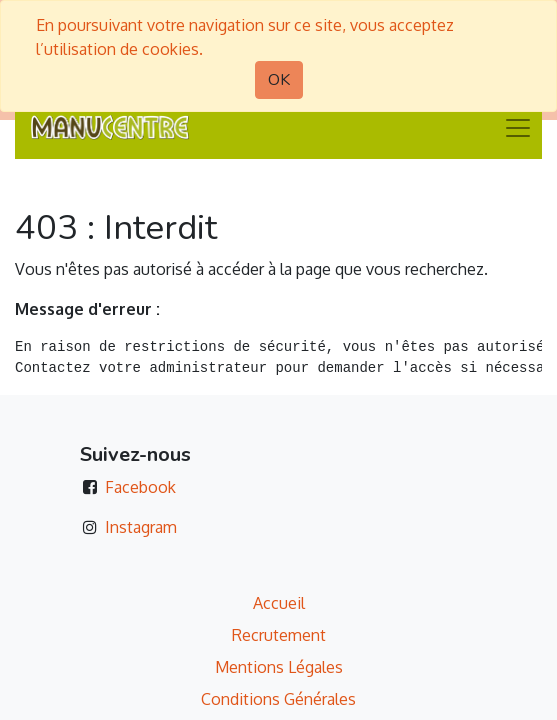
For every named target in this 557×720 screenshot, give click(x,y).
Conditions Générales (278, 699)
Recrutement (279, 635)
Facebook (140, 487)
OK (279, 80)
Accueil (279, 603)
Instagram (141, 527)
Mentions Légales (279, 667)
